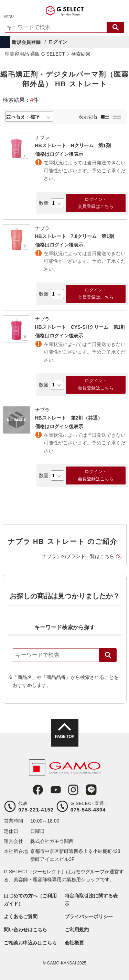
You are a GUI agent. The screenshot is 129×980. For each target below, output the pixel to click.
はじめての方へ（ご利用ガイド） (30, 900)
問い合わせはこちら (25, 930)
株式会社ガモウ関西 (52, 841)
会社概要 (74, 943)
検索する (116, 27)
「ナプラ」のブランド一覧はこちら (76, 556)
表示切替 (88, 117)
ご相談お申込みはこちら (30, 943)
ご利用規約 (77, 930)
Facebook (38, 790)
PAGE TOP (64, 737)
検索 (108, 655)
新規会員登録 (26, 42)
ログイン (58, 42)
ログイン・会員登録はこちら (96, 203)
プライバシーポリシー (89, 916)
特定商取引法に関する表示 (91, 900)
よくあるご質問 (21, 916)
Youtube (56, 790)
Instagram (73, 790)
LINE (91, 790)
